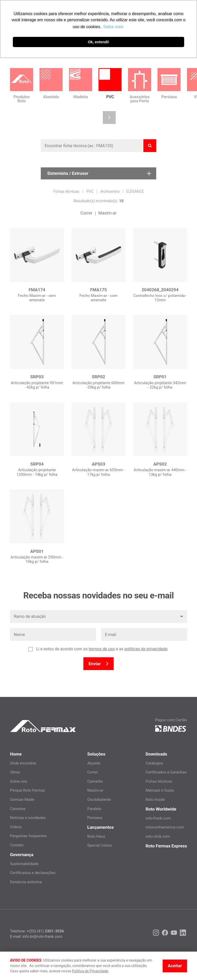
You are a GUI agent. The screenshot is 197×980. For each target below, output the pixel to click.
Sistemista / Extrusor (99, 173)
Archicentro (110, 191)
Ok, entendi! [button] (98, 42)
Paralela (94, 809)
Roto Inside (155, 800)
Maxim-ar (107, 213)
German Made (22, 800)
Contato (17, 845)
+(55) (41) (45, 931)
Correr (87, 213)
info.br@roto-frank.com (42, 936)
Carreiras (18, 809)
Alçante (94, 763)
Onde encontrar (23, 763)
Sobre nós (19, 781)
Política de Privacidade (90, 971)
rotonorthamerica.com (165, 827)
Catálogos (154, 763)
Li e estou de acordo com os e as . (102, 649)
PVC (90, 191)
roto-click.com (158, 836)
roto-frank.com (158, 818)
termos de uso (102, 649)
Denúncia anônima (26, 882)
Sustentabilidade (24, 864)
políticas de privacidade (146, 649)
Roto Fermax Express (166, 846)
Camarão (95, 781)
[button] (109, 117)
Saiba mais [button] (113, 27)
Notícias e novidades (28, 818)
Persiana (95, 818)
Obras (15, 772)
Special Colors (100, 845)
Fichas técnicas (66, 191)
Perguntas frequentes (28, 836)
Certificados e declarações (33, 873)
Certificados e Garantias (166, 772)
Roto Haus (96, 836)
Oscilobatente (99, 800)
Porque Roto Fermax (27, 790)
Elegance (135, 191)
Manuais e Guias (160, 790)
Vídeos (16, 827)
